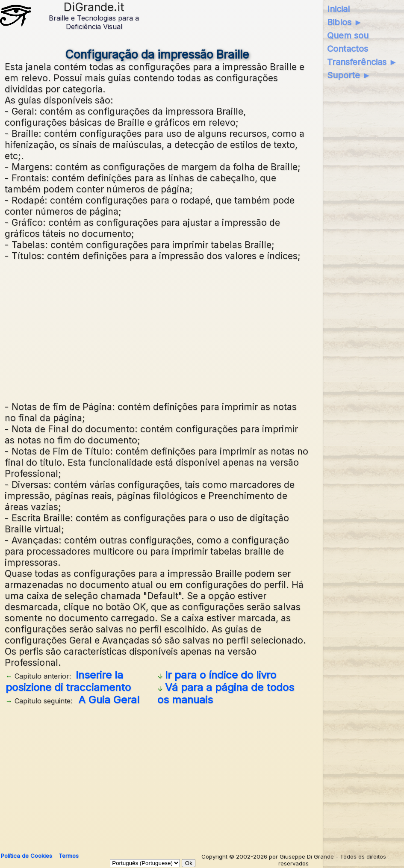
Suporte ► (349, 75)
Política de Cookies (27, 856)
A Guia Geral (109, 700)
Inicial (338, 9)
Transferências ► (362, 62)
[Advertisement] (157, 330)
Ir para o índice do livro (221, 675)
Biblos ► (345, 22)
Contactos (348, 49)
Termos (69, 856)
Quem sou (348, 35)
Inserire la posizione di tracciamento (68, 681)
